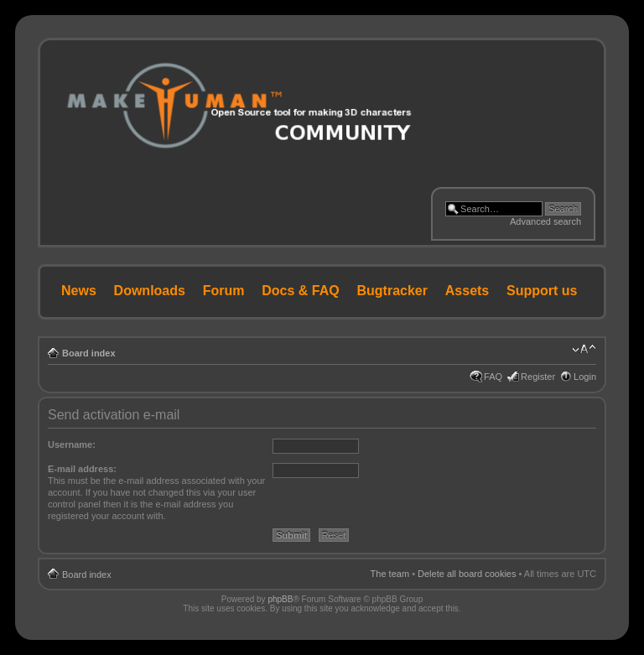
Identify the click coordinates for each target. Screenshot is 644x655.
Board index (89, 353)
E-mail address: (82, 469)
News (79, 291)
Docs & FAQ (300, 291)
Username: (72, 444)
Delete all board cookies (467, 574)
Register (538, 377)
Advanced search (545, 221)
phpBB (280, 599)
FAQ (493, 377)
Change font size (584, 350)
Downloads (150, 291)
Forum (224, 291)
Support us (542, 291)
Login (585, 377)
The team (390, 574)
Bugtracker (392, 291)
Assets (467, 291)
